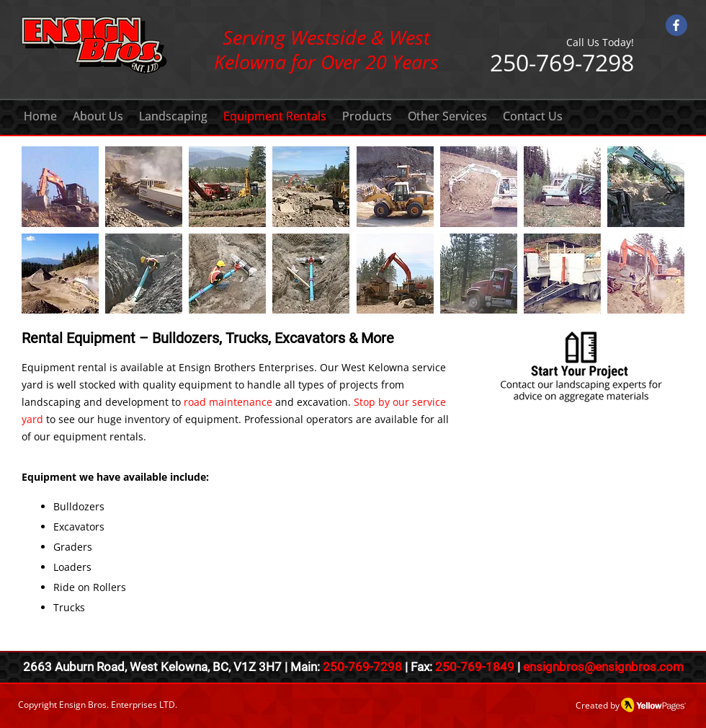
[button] (60, 187)
